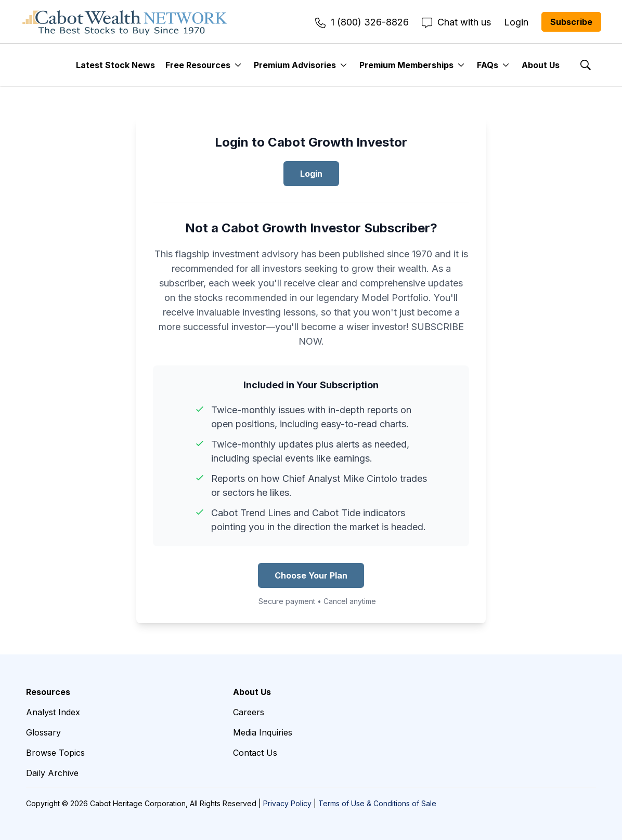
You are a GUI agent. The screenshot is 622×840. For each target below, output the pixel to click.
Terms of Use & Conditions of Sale (377, 803)
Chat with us (456, 22)
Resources (48, 692)
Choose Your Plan (311, 575)
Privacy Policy (287, 803)
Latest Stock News (115, 65)
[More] (238, 65)
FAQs (488, 65)
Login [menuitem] (516, 22)
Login (311, 174)
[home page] (125, 22)
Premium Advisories (295, 65)
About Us (541, 65)
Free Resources (198, 65)
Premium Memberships (406, 65)
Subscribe (571, 22)
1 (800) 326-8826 (362, 22)
